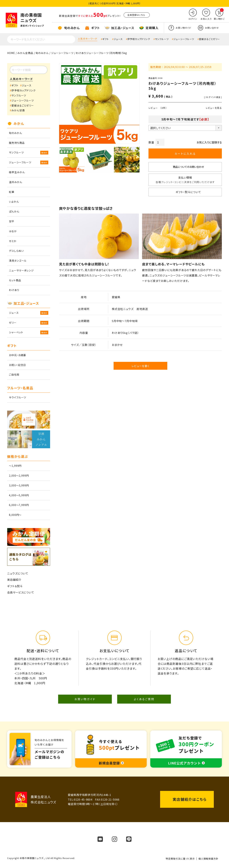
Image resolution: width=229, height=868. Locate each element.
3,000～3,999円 (19, 485)
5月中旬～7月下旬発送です (185, 119)
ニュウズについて (18, 573)
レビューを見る (214, 108)
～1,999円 (15, 466)
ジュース (118, 39)
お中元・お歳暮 (17, 355)
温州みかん (16, 182)
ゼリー (13, 323)
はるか (13, 231)
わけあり (14, 290)
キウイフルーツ (18, 397)
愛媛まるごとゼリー (209, 39)
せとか (13, 241)
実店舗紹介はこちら (190, 799)
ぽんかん (14, 211)
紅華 (12, 192)
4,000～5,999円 (19, 495)
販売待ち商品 (17, 143)
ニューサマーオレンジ (21, 270)
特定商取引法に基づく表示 (180, 859)
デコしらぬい (16, 251)
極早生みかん (17, 172)
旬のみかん (42, 53)
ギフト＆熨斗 (15, 586)
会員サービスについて (21, 592)
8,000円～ (15, 515)
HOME (11, 53)
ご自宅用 (14, 375)
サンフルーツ (162, 39)
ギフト (106, 39)
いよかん (14, 202)
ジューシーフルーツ (184, 39)
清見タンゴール (18, 261)
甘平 (12, 221)
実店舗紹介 (14, 580)
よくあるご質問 (144, 699)
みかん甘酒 (18, 110)
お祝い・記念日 (17, 365)
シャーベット (16, 332)
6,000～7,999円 (19, 505)
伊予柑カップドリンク (139, 39)
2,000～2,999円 (19, 476)
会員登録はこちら (136, 15)
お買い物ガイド (85, 699)
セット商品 (15, 280)
